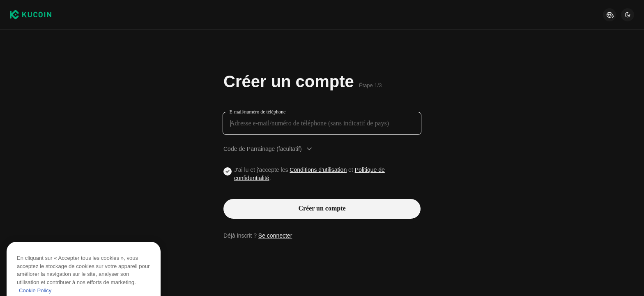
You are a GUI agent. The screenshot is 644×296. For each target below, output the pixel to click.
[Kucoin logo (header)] (31, 15)
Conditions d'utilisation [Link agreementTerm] (318, 170)
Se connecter (275, 236)
